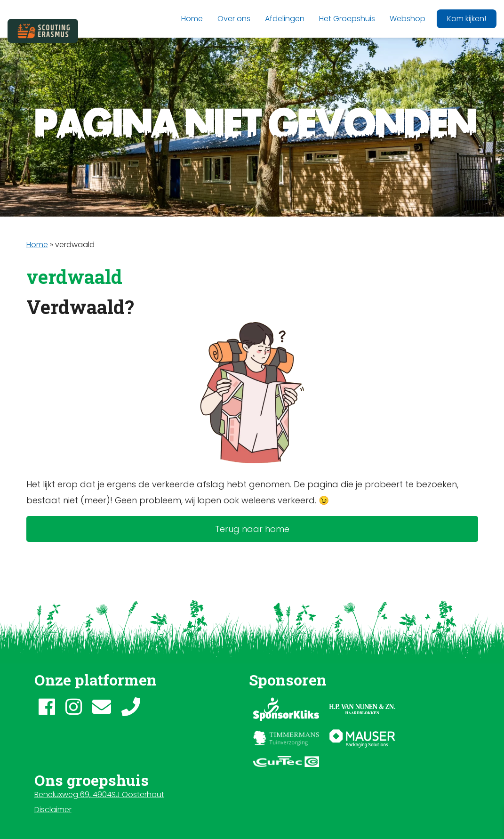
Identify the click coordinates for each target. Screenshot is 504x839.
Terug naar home (252, 529)
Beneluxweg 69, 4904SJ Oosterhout (99, 795)
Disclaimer (53, 810)
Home (37, 245)
